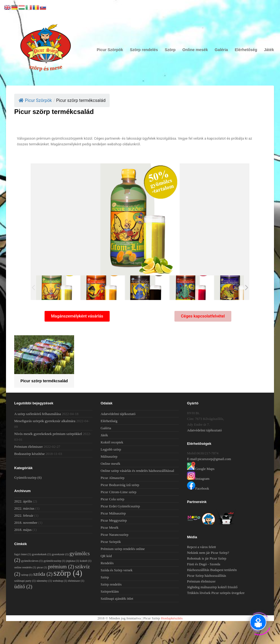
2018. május (23, 530)
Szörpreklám (110, 591)
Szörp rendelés (144, 50)
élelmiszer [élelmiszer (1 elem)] (76, 581)
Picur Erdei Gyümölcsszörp (120, 506)
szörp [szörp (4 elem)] (68, 573)
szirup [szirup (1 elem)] (27, 575)
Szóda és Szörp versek (117, 570)
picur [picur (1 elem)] (42, 567)
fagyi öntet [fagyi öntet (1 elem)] (23, 554)
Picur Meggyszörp (114, 520)
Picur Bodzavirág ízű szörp (120, 485)
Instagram (198, 479)
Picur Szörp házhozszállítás (207, 576)
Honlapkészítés (172, 618)
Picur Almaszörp (113, 478)
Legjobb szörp (111, 449)
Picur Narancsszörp (114, 535)
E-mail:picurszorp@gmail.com (209, 459)
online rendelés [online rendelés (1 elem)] (25, 567)
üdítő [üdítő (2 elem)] (23, 586)
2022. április (23, 501)
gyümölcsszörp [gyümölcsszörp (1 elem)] (54, 561)
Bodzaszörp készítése (30, 454)
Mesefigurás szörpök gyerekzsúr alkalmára (45, 421)
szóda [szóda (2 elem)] (43, 574)
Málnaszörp (109, 456)
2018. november (26, 523)
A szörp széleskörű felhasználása (38, 414)
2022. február (24, 515)
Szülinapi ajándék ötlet (117, 599)
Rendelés (107, 563)
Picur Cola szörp (113, 499)
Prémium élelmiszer (28, 447)
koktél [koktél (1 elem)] (86, 561)
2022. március (24, 508)
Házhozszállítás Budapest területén (212, 570)
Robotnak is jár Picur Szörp (207, 558)
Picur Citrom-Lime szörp (119, 492)
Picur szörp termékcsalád (44, 381)
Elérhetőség (246, 50)
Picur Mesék (110, 527)
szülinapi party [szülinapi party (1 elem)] (25, 581)
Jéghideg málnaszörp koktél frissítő (212, 587)
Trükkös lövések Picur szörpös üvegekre (216, 593)
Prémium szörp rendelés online (123, 549)
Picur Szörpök (110, 50)
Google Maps (201, 469)
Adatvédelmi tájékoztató (118, 414)
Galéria (221, 50)
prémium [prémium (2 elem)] (61, 567)
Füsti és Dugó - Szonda (204, 564)
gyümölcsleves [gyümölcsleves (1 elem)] (32, 561)
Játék (269, 50)
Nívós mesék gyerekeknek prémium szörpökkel (48, 434)
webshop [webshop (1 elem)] (60, 581)
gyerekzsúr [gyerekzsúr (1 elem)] (60, 554)
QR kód (106, 556)
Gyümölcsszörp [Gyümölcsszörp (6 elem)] (28, 477)
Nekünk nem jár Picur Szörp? (208, 553)
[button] (77, 316)
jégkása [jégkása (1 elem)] (73, 561)
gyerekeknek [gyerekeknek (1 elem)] (41, 554)
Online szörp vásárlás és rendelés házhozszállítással (137, 471)
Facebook (198, 488)
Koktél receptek (112, 442)
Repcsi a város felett (202, 547)
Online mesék (195, 50)
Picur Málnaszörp (113, 513)
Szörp (170, 50)
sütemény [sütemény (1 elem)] (44, 581)
